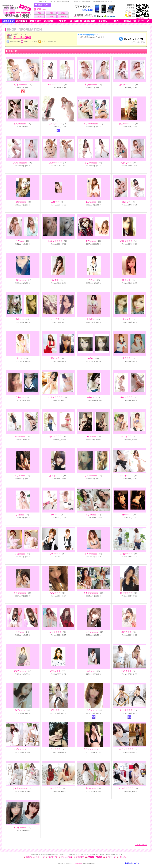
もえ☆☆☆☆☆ (126, 749)
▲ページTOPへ (141, 845)
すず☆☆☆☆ (20, 749)
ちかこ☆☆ (126, 163)
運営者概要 (80, 857)
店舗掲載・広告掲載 (95, 857)
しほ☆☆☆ (20, 554)
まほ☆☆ (20, 515)
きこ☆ (20, 358)
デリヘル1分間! (77, 863)
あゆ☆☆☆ (91, 788)
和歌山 (63, 17)
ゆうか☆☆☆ (126, 554)
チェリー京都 (22, 37)
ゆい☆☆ (55, 515)
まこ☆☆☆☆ (91, 163)
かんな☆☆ (126, 436)
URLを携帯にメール (142, 18)
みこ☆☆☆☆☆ (91, 124)
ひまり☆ (126, 280)
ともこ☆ (55, 319)
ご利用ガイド (53, 857)
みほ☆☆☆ (20, 710)
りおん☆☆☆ (20, 280)
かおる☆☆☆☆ (126, 788)
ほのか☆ (55, 358)
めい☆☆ (55, 710)
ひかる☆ (20, 241)
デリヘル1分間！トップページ (42, 5)
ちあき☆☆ (126, 671)
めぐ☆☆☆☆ (126, 593)
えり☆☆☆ (55, 749)
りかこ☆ (91, 280)
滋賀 (51, 17)
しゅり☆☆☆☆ (55, 241)
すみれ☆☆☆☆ (20, 788)
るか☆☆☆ (20, 436)
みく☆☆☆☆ (55, 632)
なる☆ (55, 280)
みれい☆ (20, 319)
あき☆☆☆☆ (55, 163)
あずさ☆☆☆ (55, 476)
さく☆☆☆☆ (91, 554)
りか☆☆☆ (126, 515)
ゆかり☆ (126, 202)
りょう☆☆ (20, 476)
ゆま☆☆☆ (91, 436)
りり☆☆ (20, 632)
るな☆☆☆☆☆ (91, 749)
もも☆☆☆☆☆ (91, 593)
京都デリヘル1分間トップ (35, 857)
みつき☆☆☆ (126, 476)
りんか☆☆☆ (91, 710)
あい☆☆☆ (55, 554)
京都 (63, 13)
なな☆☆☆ (55, 593)
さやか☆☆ (55, 671)
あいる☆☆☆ (55, 436)
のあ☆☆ (91, 397)
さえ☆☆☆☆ (20, 593)
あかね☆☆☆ (91, 85)
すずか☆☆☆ (20, 671)
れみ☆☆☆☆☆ (126, 124)
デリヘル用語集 (67, 857)
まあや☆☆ (126, 632)
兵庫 (51, 13)
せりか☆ (126, 319)
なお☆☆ (20, 397)
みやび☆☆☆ (55, 124)
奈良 (39, 17)
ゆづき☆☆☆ (126, 710)
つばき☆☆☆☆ (20, 85)
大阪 (39, 13)
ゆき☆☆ (91, 671)
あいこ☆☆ (91, 202)
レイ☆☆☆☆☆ (55, 85)
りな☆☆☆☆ (20, 202)
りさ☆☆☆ (91, 515)
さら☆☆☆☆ (91, 476)
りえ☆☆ (126, 358)
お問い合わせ (123, 857)
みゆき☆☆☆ (20, 827)
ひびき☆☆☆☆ (20, 163)
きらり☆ (91, 319)
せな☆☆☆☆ (126, 397)
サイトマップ (110, 857)
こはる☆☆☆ (126, 241)
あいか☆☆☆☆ (126, 85)
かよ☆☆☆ (55, 788)
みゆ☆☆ (55, 202)
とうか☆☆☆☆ (55, 397)
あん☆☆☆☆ (20, 124)
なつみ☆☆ (91, 241)
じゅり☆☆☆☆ (91, 632)
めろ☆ (91, 358)
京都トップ (8, 21)
